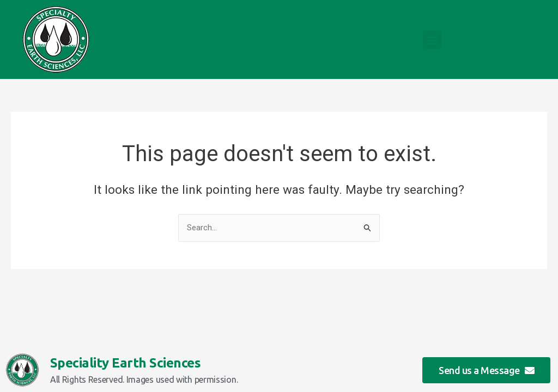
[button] (432, 39)
